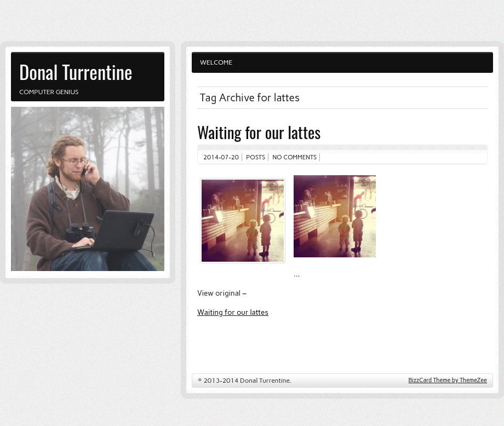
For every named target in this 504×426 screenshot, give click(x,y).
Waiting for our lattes (259, 132)
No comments (295, 157)
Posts (256, 157)
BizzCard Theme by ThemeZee (448, 380)
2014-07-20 (221, 157)
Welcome (216, 62)
